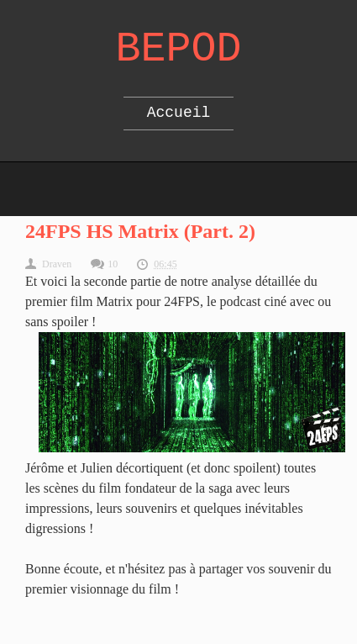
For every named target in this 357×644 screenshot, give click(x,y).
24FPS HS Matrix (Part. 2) (140, 231)
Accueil (179, 113)
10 (113, 264)
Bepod (178, 49)
